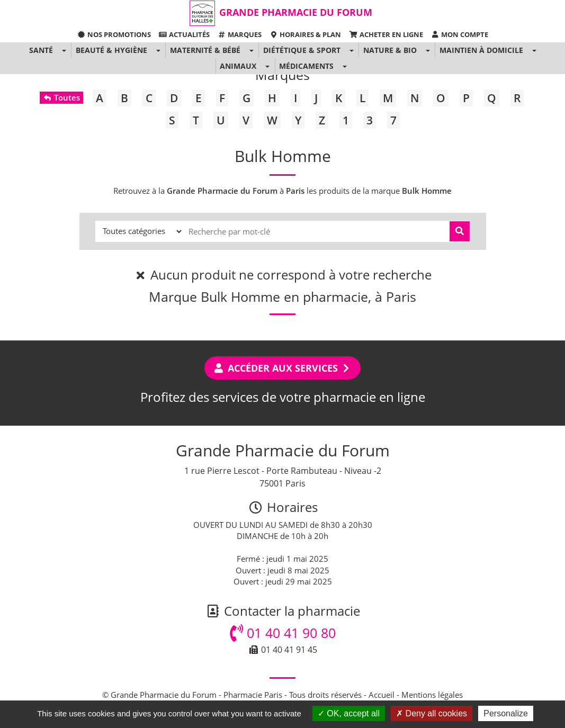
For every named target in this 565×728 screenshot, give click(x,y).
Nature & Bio (390, 50)
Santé (41, 50)
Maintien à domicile (481, 50)
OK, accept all (349, 713)
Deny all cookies (432, 713)
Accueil (382, 695)
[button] (63, 50)
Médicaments (306, 66)
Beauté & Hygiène (111, 50)
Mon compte (460, 34)
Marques (240, 34)
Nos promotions (114, 34)
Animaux (238, 66)
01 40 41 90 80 (283, 633)
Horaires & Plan (305, 34)
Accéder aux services (282, 368)
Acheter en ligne (386, 34)
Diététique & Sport (302, 50)
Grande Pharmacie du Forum (296, 12)
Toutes (61, 97)
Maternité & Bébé (205, 50)
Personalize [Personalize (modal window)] (506, 713)
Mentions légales (432, 695)
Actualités (184, 34)
